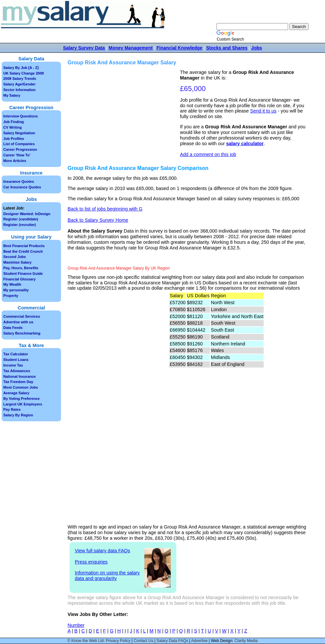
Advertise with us (18, 322)
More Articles (15, 161)
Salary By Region (18, 415)
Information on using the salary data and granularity (107, 576)
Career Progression (20, 149)
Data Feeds (13, 328)
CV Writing (13, 127)
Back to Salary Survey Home (98, 220)
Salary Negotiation (19, 133)
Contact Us (144, 641)
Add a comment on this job (208, 154)
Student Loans (16, 360)
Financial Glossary (19, 279)
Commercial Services (22, 316)
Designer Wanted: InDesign (27, 214)
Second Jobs (15, 257)
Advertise (199, 641)
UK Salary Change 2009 (24, 73)
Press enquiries (91, 562)
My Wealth (12, 284)
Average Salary (16, 393)
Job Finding (14, 122)
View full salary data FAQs (103, 551)
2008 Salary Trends (20, 79)
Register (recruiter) (20, 225)
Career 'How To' (17, 155)
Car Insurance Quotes (22, 187)
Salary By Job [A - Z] (21, 68)
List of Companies (19, 144)
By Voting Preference (21, 399)
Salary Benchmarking (22, 333)
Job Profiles (14, 139)
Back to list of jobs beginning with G (105, 209)
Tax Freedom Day (18, 382)
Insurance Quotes (19, 181)
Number (76, 625)
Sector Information (19, 90)
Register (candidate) (21, 219)
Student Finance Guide (23, 274)
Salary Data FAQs (172, 641)
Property (11, 296)
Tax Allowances (17, 371)
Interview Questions (21, 116)
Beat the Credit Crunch (23, 251)
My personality (16, 290)
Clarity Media (246, 641)
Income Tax (13, 365)
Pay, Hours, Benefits (21, 268)
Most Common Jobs (21, 387)
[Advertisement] (125, 116)
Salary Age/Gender (19, 84)
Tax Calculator (16, 354)
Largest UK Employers (23, 404)
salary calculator (245, 144)
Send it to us (263, 111)
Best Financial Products (24, 246)
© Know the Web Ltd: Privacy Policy (99, 641)
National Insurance (19, 376)
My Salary (12, 95)
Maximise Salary (17, 262)
